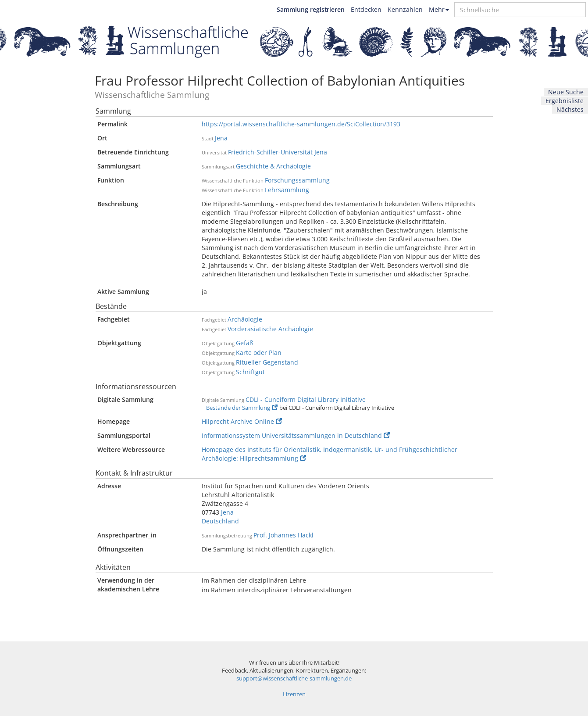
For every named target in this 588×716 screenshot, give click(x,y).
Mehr (439, 9)
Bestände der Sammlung (242, 408)
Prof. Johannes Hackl (283, 535)
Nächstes (570, 109)
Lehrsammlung (287, 190)
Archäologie (245, 319)
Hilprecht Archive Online (242, 421)
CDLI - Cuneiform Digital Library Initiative (306, 399)
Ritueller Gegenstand (267, 362)
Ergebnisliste (565, 101)
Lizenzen (294, 694)
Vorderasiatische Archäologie (270, 329)
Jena (221, 138)
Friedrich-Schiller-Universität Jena (278, 152)
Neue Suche (566, 92)
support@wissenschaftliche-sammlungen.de (294, 678)
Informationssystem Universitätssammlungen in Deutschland (296, 435)
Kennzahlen (405, 9)
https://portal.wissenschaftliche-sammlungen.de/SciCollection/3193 (301, 124)
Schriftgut (250, 372)
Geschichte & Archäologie (273, 166)
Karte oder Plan (259, 353)
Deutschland (220, 521)
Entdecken (366, 9)
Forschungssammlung (297, 180)
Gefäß (245, 343)
